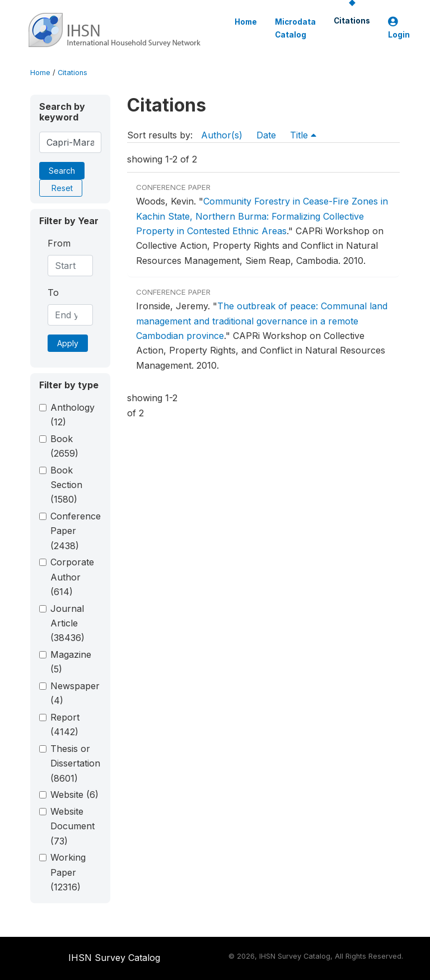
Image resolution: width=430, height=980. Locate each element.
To (53, 292)
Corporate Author (72, 577)
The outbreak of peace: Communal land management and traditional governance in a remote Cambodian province (262, 321)
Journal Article (67, 623)
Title (303, 135)
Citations (352, 21)
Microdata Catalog (295, 28)
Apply (68, 343)
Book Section (66, 485)
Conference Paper (76, 531)
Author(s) (222, 135)
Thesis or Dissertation (75, 763)
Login (399, 28)
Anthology (73, 415)
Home (246, 22)
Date (266, 135)
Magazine (71, 662)
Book (64, 446)
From (59, 243)
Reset (62, 188)
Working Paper (68, 872)
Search (62, 171)
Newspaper (75, 693)
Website (74, 795)
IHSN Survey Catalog (114, 958)
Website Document (73, 826)
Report (65, 724)
